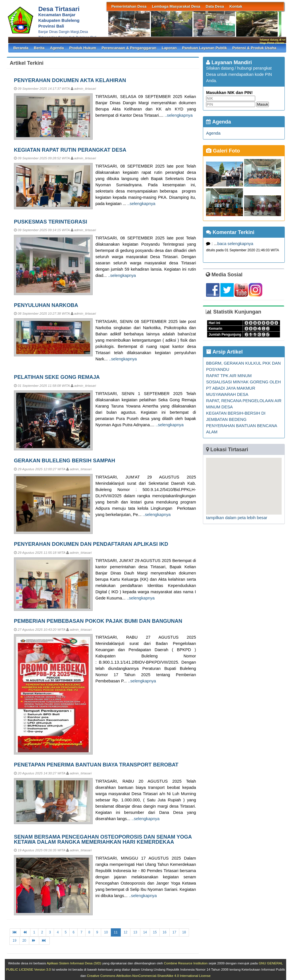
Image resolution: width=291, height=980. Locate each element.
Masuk (262, 104)
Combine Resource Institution (186, 963)
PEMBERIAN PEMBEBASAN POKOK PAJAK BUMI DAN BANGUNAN (98, 621)
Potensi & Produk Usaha (254, 48)
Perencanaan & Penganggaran (129, 48)
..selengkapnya (179, 115)
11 (116, 932)
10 (106, 932)
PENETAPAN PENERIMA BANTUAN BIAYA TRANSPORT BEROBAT (96, 765)
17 (174, 932)
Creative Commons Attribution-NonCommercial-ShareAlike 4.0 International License (149, 976)
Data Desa (215, 6)
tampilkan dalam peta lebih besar (237, 518)
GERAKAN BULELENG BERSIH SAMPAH (65, 460)
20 (24, 941)
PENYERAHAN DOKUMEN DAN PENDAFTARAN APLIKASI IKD (91, 544)
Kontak (236, 6)
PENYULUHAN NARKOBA (46, 305)
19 (14, 941)
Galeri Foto (223, 151)
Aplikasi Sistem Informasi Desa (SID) (74, 963)
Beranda (21, 48)
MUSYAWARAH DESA (227, 394)
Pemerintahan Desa (129, 6)
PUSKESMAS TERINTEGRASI (51, 222)
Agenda (57, 48)
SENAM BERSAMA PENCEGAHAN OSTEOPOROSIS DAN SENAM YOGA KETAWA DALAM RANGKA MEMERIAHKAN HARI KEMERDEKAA (103, 839)
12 (125, 932)
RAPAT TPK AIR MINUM (229, 376)
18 (184, 932)
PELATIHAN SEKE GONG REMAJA (57, 377)
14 (145, 932)
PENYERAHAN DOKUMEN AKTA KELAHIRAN (70, 80)
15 (155, 932)
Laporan (169, 48)
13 (135, 932)
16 (164, 932)
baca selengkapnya (235, 244)
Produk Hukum (83, 48)
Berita (39, 48)
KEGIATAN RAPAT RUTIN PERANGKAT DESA (70, 150)
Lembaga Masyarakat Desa (176, 6)
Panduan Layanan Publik (205, 48)
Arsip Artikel (224, 352)
